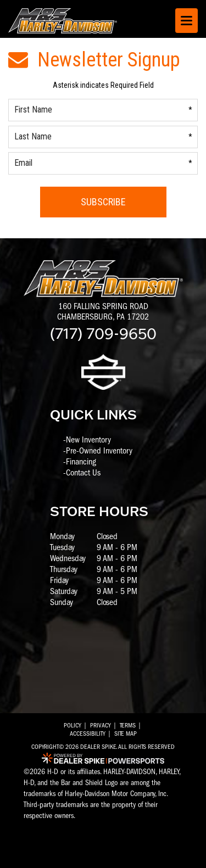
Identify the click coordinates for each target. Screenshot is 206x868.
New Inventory (88, 440)
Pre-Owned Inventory (99, 451)
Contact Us (83, 473)
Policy (73, 725)
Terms (128, 725)
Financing (81, 462)
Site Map (126, 733)
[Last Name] (103, 137)
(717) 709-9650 (103, 333)
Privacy (101, 725)
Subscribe (103, 202)
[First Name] (103, 110)
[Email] (103, 163)
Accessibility (88, 733)
